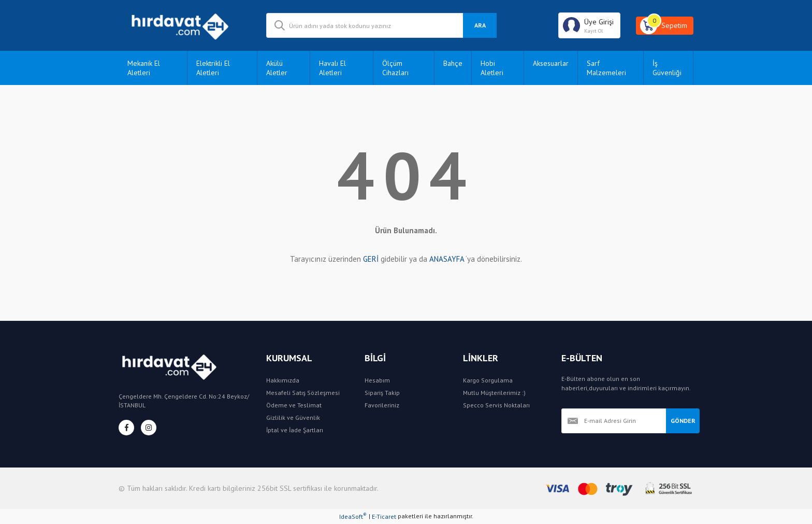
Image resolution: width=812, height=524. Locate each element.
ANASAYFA (447, 259)
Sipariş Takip (382, 393)
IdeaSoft (353, 516)
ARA (480, 25)
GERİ (371, 259)
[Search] (381, 25)
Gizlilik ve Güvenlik (293, 417)
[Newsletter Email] (614, 421)
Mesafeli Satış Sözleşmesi (303, 393)
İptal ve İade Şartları (295, 430)
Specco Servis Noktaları (496, 405)
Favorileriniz (382, 405)
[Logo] (185, 25)
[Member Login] (589, 25)
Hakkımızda (283, 380)
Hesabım (377, 380)
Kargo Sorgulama (488, 380)
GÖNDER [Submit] (683, 421)
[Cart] (665, 26)
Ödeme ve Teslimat (294, 405)
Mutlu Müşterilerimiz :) (494, 393)
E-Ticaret (384, 516)
